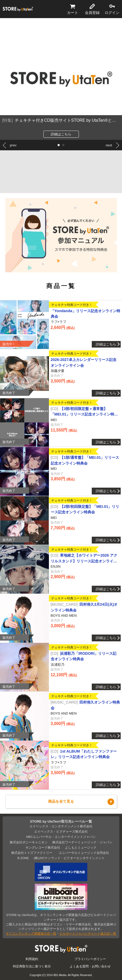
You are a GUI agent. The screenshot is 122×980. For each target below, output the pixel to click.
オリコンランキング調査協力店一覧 (31, 933)
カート (73, 13)
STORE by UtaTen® (18, 9)
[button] (59, 145)
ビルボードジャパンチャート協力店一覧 (88, 933)
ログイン (112, 13)
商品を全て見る (61, 801)
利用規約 (32, 959)
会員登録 (92, 13)
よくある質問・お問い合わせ (90, 966)
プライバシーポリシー (90, 959)
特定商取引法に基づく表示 (32, 966)
